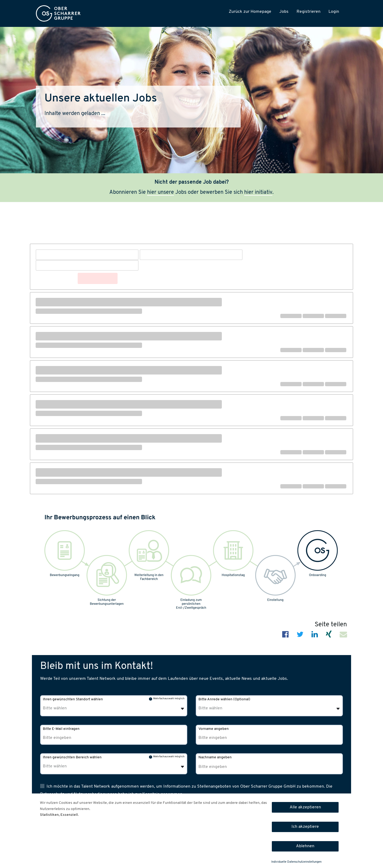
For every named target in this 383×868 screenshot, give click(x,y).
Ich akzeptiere (305, 827)
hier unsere (161, 192)
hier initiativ (258, 192)
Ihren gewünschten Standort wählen (73, 699)
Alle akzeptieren (305, 807)
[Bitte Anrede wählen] (226, 708)
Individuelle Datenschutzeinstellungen (296, 862)
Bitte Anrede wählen (224, 699)
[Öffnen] (338, 709)
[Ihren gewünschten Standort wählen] (70, 708)
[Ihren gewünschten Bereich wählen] (70, 766)
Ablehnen (305, 846)
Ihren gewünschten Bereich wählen (72, 757)
